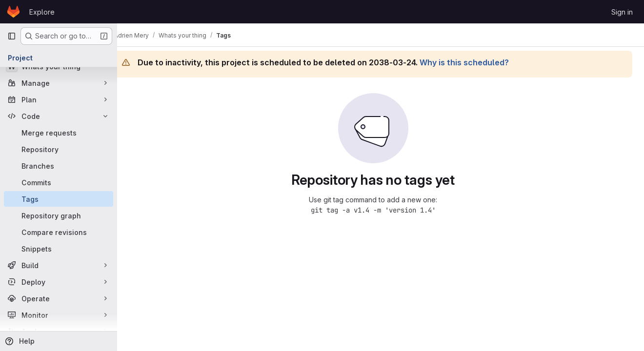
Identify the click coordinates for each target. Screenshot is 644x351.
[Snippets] (59, 249)
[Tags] (59, 199)
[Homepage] (13, 12)
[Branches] (59, 166)
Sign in (622, 12)
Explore (42, 12)
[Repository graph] (59, 215)
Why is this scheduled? (479, 62)
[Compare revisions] (59, 232)
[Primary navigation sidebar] (12, 36)
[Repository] (59, 149)
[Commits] (59, 182)
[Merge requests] (59, 133)
